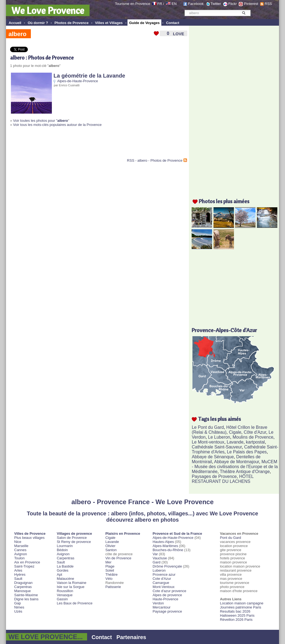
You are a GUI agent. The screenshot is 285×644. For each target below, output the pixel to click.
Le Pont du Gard (208, 427)
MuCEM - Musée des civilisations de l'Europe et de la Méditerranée (235, 467)
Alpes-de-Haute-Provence (78, 81)
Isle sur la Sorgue (71, 587)
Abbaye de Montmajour (237, 462)
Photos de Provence (71, 23)
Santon (111, 550)
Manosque (23, 591)
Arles (18, 570)
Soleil (110, 570)
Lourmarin (65, 546)
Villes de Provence (30, 534)
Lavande (235, 442)
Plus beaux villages (29, 538)
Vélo (109, 579)
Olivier (110, 546)
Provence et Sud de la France (177, 534)
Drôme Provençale (167, 566)
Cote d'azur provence (169, 591)
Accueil (15, 23)
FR (160, 4)
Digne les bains (26, 599)
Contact (173, 23)
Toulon (19, 558)
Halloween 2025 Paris (237, 615)
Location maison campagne (242, 603)
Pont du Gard (231, 538)
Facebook (196, 4)
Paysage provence (167, 611)
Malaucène (66, 579)
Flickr (232, 4)
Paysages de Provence (214, 476)
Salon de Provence (72, 538)
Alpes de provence (167, 595)
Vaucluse (160, 558)
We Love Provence (48, 10)
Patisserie (113, 587)
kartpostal (255, 442)
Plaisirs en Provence (123, 534)
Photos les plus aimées (224, 201)
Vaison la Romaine (72, 583)
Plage (110, 566)
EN (174, 4)
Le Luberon (219, 437)
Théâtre (112, 574)
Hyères (20, 574)
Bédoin (62, 550)
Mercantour (162, 607)
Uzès (18, 611)
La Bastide (65, 566)
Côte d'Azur (255, 432)
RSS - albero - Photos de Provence (155, 160)
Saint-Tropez (24, 566)
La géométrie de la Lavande (89, 76)
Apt (60, 574)
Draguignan (23, 583)
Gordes (63, 570)
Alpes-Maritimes (165, 546)
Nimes (19, 607)
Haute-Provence (165, 599)
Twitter (216, 4)
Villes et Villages (109, 23)
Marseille (21, 546)
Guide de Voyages (144, 23)
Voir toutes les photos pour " (41, 121)
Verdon (158, 603)
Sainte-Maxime (26, 595)
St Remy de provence (74, 542)
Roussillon (65, 591)
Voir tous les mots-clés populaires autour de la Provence (57, 125)
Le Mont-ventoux (208, 442)
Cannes (20, 550)
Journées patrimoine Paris (241, 607)
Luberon (159, 570)
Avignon (21, 554)
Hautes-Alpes (163, 542)
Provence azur (164, 574)
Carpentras (23, 587)
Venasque (65, 595)
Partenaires (131, 637)
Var (155, 554)
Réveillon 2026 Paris (236, 620)
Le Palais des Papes (247, 452)
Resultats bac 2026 (235, 611)
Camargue (161, 583)
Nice (18, 542)
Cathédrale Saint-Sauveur (217, 447)
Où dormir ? (38, 23)
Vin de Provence (118, 558)
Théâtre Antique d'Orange (245, 472)
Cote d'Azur (162, 579)
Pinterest (251, 4)
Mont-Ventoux (164, 587)
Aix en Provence (27, 562)
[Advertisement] (74, 145)
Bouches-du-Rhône (168, 550)
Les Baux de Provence (75, 603)
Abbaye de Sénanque (213, 457)
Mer (108, 562)
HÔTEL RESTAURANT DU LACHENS (222, 479)
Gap (18, 603)
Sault (18, 579)
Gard (157, 562)
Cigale (235, 432)
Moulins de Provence (253, 437)
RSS (268, 4)
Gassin (62, 599)
